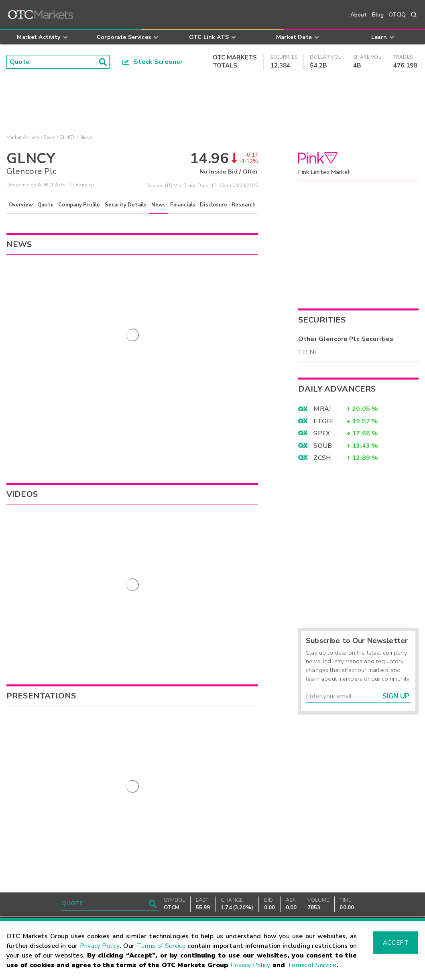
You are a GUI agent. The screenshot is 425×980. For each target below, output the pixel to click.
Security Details (126, 205)
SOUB (323, 446)
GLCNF (308, 352)
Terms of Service (161, 946)
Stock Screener (153, 62)
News (159, 205)
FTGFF (323, 421)
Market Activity (23, 137)
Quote (46, 205)
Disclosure (214, 205)
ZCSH (322, 458)
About (359, 15)
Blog (378, 15)
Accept (396, 943)
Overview (21, 205)
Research (244, 205)
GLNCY (67, 137)
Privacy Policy (100, 946)
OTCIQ (397, 15)
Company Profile (79, 205)
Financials (183, 205)
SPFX (322, 433)
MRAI (322, 409)
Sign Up (396, 696)
